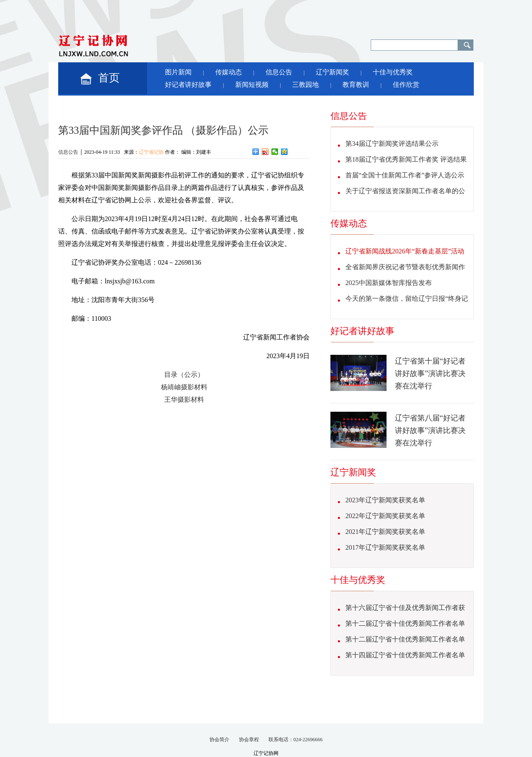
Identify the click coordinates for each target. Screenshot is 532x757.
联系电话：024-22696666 (296, 740)
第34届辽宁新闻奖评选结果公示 (392, 144)
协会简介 (219, 740)
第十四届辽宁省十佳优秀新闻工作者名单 (405, 655)
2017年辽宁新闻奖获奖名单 (385, 547)
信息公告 (279, 72)
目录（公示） (184, 375)
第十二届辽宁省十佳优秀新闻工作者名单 (405, 623)
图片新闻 (178, 72)
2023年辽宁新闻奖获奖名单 (385, 500)
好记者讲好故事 (188, 85)
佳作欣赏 (406, 85)
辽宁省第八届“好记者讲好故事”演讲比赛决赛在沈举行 (430, 430)
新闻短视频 (252, 85)
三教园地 (305, 85)
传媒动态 (229, 72)
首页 (109, 78)
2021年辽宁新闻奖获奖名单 (385, 532)
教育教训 (356, 85)
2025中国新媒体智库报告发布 (389, 283)
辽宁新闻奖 (332, 72)
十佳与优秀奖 (393, 72)
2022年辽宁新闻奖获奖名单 (385, 516)
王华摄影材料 (184, 399)
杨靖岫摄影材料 (184, 387)
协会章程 (249, 740)
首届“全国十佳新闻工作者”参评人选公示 (405, 175)
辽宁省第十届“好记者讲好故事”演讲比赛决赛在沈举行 (430, 374)
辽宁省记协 (151, 152)
